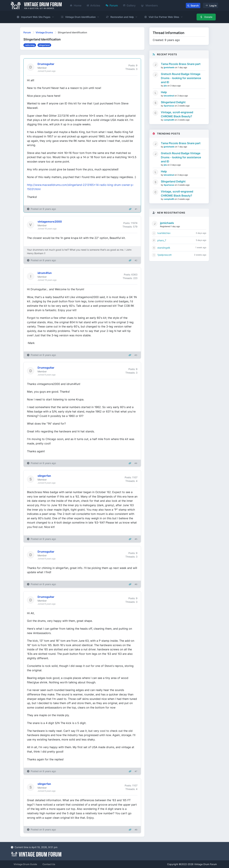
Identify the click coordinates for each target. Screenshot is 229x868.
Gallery (129, 5)
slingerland (44, 45)
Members (149, 5)
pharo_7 (162, 240)
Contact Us (49, 864)
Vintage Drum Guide (25, 864)
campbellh (169, 120)
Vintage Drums (44, 32)
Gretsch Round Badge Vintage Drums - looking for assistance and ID (181, 78)
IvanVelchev (164, 233)
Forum (112, 5)
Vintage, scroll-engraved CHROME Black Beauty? (177, 114)
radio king (30, 45)
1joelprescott (164, 255)
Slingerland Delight (173, 102)
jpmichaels (169, 67)
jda (166, 86)
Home (76, 5)
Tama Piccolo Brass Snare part (181, 64)
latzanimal (169, 96)
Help (164, 92)
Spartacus (169, 106)
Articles (94, 5)
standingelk (164, 248)
